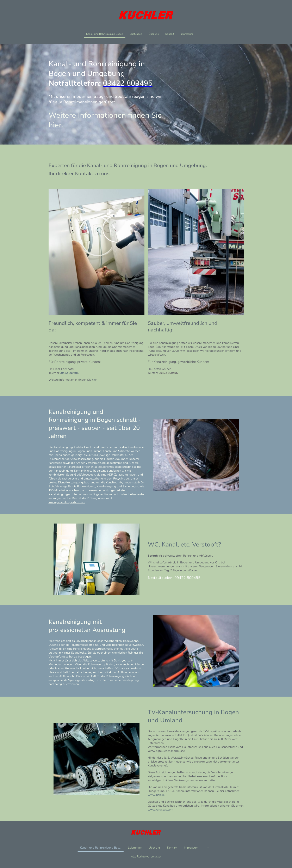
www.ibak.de (156, 795)
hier (94, 380)
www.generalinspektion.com (67, 502)
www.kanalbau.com (160, 810)
